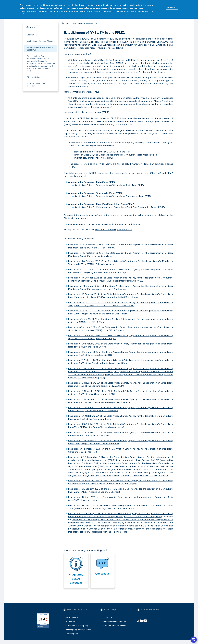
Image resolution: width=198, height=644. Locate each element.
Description (32, 35)
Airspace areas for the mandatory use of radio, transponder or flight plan (104, 224)
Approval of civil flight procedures (36, 85)
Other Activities (34, 77)
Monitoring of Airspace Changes (41, 41)
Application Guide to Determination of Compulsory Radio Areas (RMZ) (109, 185)
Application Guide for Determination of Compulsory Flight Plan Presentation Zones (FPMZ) (120, 207)
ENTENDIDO (172, 7)
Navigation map (72, 617)
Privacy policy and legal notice (78, 630)
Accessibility (71, 621)
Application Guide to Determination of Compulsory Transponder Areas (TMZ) (113, 196)
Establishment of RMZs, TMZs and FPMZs (40, 49)
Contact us (102, 574)
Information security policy (77, 626)
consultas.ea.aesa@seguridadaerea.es (114, 229)
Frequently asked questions (76, 579)
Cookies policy (72, 634)
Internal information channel (114, 626)
